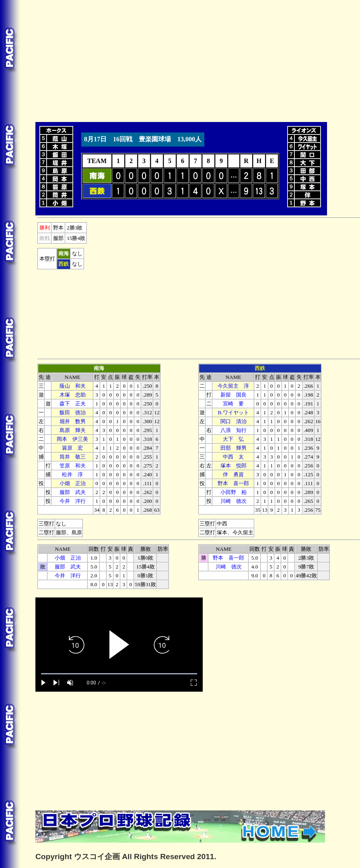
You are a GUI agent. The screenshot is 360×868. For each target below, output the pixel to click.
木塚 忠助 (73, 395)
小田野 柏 (233, 492)
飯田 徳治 (73, 412)
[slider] (119, 674)
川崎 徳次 (233, 501)
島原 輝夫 (73, 430)
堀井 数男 (73, 421)
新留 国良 (233, 395)
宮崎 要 (233, 404)
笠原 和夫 (73, 466)
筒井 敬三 (73, 457)
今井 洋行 (73, 501)
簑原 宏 (72, 448)
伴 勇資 (233, 474)
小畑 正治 (73, 483)
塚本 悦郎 (233, 466)
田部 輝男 (233, 448)
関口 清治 (233, 421)
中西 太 (233, 457)
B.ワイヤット (233, 412)
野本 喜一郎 (233, 483)
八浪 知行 (233, 430)
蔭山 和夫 (73, 386)
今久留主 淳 (233, 386)
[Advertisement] (119, 60)
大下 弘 (233, 439)
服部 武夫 (73, 492)
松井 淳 (72, 474)
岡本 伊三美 (72, 439)
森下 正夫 (73, 404)
